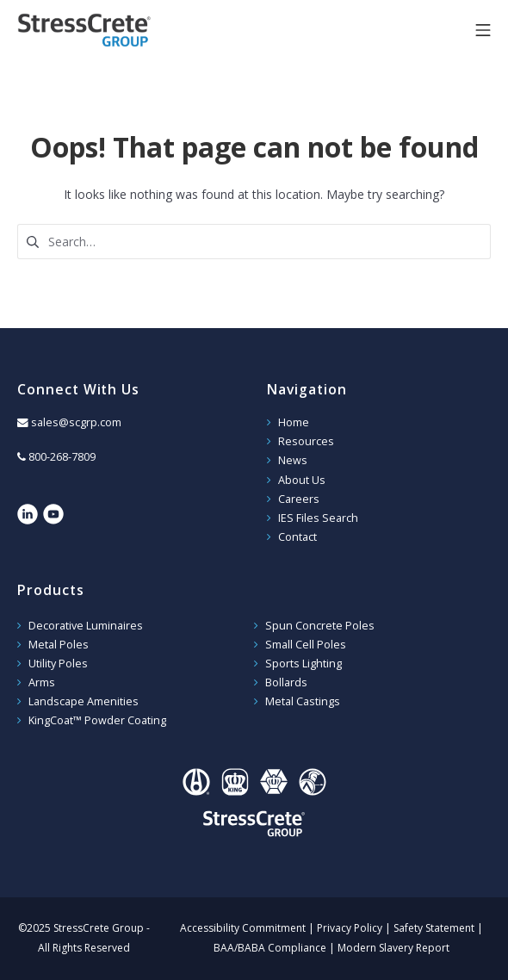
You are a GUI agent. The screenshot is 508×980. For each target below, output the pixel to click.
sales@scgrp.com (76, 422)
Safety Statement (434, 928)
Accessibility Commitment (243, 928)
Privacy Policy (350, 928)
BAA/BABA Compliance (270, 948)
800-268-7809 (62, 457)
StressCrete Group (112, 30)
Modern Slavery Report (393, 948)
